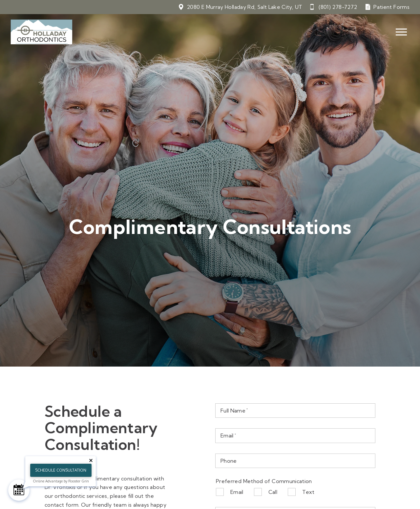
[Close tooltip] (91, 460)
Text (308, 492)
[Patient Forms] (387, 7)
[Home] (42, 32)
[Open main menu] (401, 32)
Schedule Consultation (61, 470)
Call (273, 492)
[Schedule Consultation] (19, 490)
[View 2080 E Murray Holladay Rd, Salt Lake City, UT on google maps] (240, 7)
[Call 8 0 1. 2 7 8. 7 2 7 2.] (334, 7)
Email (237, 492)
